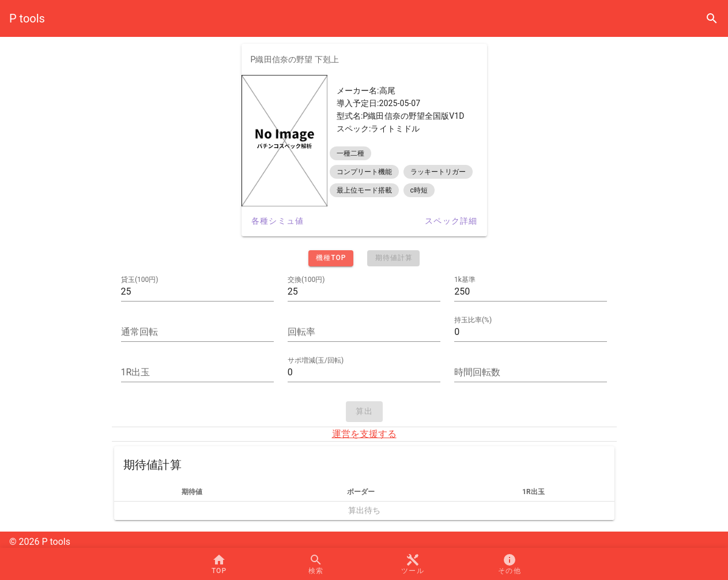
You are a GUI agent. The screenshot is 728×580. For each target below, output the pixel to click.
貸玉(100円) (140, 280)
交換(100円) (306, 280)
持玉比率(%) (473, 320)
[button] (413, 564)
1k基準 (465, 280)
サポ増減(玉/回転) (316, 360)
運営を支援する (364, 434)
